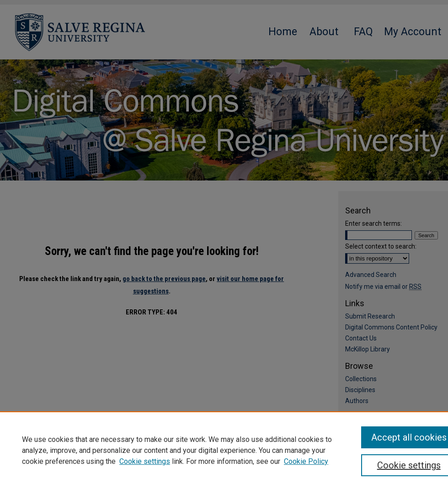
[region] (224, 450)
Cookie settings (145, 461)
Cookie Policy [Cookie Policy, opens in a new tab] (306, 461)
